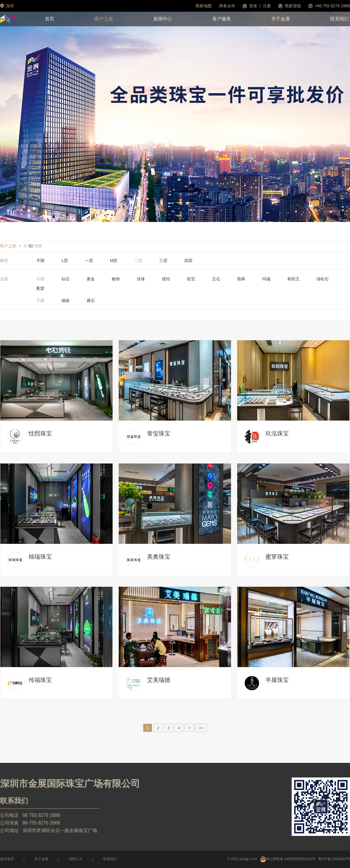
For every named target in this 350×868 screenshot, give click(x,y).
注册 (267, 6)
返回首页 (7, 859)
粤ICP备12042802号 (334, 859)
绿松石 (323, 279)
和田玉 (293, 279)
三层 (163, 261)
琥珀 (166, 279)
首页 (50, 19)
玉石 (216, 279)
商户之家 (104, 19)
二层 (138, 261)
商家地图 (204, 6)
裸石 (91, 301)
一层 (89, 261)
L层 (65, 261)
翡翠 (241, 279)
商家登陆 (293, 6)
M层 (114, 261)
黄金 (91, 279)
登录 (253, 6)
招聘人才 (76, 859)
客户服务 (222, 19)
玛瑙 (266, 279)
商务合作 (227, 6)
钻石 (66, 279)
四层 (188, 261)
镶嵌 (66, 301)
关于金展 (281, 19)
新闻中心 (163, 19)
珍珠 (141, 279)
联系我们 (339, 19)
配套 (41, 288)
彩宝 (191, 279)
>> (201, 728)
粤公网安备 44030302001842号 (288, 859)
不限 (41, 261)
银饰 (116, 279)
